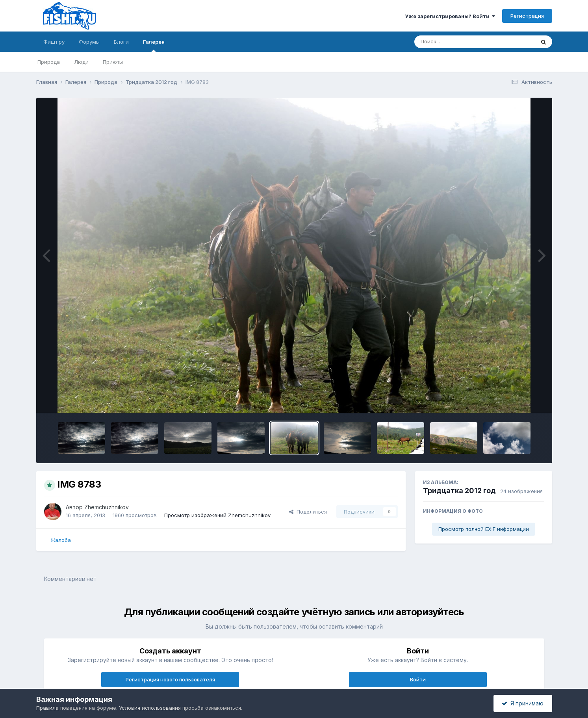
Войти (418, 679)
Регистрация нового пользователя (170, 679)
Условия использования (150, 708)
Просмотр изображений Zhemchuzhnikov (217, 515)
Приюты (113, 62)
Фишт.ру (54, 42)
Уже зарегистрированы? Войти (450, 16)
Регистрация (527, 16)
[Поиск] (460, 42)
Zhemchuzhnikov (107, 507)
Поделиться (308, 512)
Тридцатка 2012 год (459, 491)
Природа (49, 62)
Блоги (121, 42)
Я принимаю (523, 703)
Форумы (89, 42)
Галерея (154, 45)
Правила (47, 708)
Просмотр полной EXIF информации (484, 529)
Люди (81, 62)
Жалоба (61, 540)
